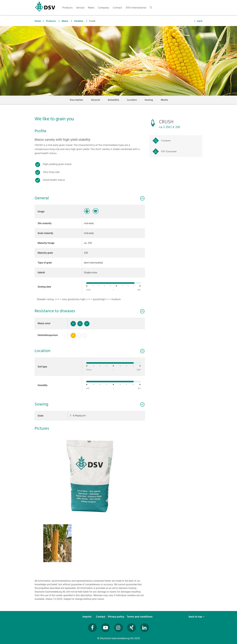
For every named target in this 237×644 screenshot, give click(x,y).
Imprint (87, 617)
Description (76, 100)
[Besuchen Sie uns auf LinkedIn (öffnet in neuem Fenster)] (145, 628)
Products (51, 21)
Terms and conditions (140, 617)
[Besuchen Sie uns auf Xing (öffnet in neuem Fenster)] (131, 628)
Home (38, 21)
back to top (197, 617)
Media (164, 100)
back (200, 21)
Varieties (79, 21)
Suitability (114, 100)
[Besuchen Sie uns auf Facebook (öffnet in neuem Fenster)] (92, 628)
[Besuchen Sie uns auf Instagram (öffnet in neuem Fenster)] (118, 628)
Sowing (149, 100)
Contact (101, 617)
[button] (90, 475)
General (95, 100)
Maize (65, 21)
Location (132, 100)
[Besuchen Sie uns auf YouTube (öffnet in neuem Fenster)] (106, 628)
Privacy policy (116, 617)
